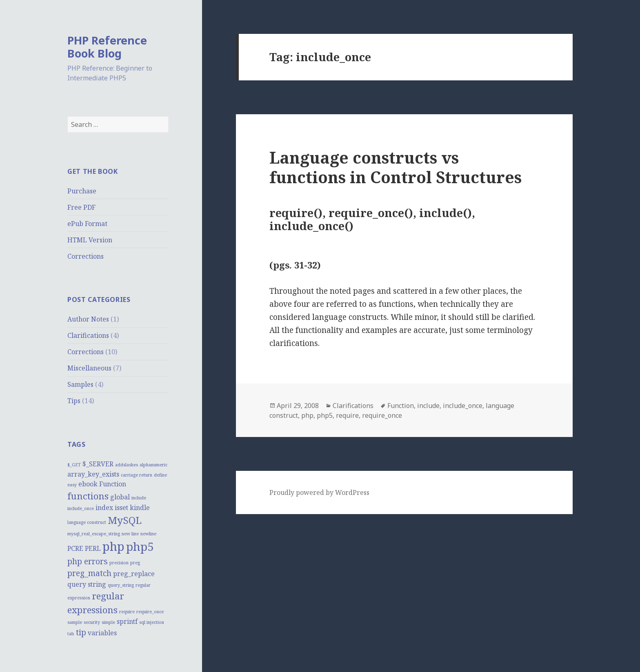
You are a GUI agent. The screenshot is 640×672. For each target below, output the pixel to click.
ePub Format (87, 224)
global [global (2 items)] (120, 497)
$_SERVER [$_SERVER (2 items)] (98, 464)
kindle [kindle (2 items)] (140, 508)
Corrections (86, 256)
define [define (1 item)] (160, 475)
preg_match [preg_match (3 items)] (89, 573)
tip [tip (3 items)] (81, 632)
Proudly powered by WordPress (319, 492)
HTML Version (90, 240)
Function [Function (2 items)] (113, 484)
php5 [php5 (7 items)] (140, 546)
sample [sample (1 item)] (75, 622)
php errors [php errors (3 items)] (88, 561)
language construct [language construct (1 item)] (87, 522)
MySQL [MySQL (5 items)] (125, 520)
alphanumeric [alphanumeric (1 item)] (153, 465)
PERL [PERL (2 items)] (93, 548)
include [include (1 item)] (139, 498)
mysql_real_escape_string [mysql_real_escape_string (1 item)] (94, 534)
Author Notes (88, 319)
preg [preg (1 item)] (135, 563)
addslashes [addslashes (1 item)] (127, 465)
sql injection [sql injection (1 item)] (152, 622)
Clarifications (88, 335)
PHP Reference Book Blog (107, 47)
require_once (382, 415)
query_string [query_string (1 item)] (121, 585)
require (347, 415)
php (307, 415)
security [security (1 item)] (92, 622)
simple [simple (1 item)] (108, 622)
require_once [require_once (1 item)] (150, 612)
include (428, 406)
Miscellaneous (89, 368)
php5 (325, 415)
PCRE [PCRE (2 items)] (75, 548)
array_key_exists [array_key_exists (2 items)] (93, 474)
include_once (463, 406)
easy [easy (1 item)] (72, 485)
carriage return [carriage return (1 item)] (137, 475)
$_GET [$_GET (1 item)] (74, 465)
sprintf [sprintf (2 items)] (127, 621)
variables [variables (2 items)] (102, 633)
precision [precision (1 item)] (119, 563)
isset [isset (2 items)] (121, 508)
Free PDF (81, 207)
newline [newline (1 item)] (148, 534)
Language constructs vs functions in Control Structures (396, 167)
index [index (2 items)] (104, 508)
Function (401, 406)
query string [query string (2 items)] (87, 584)
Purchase (82, 191)
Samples (80, 384)
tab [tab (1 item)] (71, 634)
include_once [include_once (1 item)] (81, 508)
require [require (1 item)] (127, 612)
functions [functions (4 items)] (88, 496)
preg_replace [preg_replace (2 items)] (134, 574)
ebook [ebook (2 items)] (88, 484)
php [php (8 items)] (113, 546)
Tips (74, 401)
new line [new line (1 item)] (130, 534)
